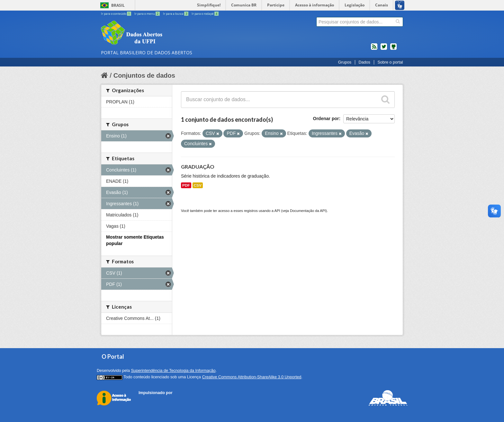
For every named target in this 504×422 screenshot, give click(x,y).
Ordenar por (326, 119)
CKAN (149, 400)
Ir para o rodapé (205, 14)
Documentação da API (308, 211)
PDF (186, 185)
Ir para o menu (147, 14)
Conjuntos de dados (144, 75)
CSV (198, 185)
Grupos (345, 62)
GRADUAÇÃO (198, 167)
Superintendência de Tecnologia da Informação (173, 371)
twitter (384, 49)
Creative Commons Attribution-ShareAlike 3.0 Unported (252, 377)
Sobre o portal (390, 62)
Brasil (118, 5)
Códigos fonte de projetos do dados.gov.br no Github (393, 49)
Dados (364, 62)
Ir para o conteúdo (116, 14)
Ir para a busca (176, 14)
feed (374, 49)
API (277, 211)
